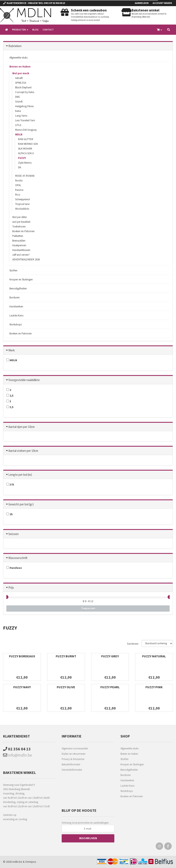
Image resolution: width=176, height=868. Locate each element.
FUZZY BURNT (66, 656)
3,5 (10, 407)
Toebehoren (19, 227)
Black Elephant (23, 87)
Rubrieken (15, 46)
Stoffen (13, 270)
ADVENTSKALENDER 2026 (26, 259)
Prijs (11, 587)
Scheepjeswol (23, 199)
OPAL (18, 185)
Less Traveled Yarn (25, 120)
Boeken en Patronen (23, 231)
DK (20, 167)
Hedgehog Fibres (24, 106)
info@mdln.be (18, 755)
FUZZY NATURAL (154, 656)
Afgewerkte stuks (18, 58)
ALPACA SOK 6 (26, 153)
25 (9, 514)
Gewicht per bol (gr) (21, 504)
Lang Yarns (21, 116)
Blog (35, 30)
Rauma (19, 190)
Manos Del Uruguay (26, 130)
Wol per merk (21, 73)
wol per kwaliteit (21, 222)
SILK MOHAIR (25, 149)
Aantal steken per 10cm (23, 451)
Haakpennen (19, 245)
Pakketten (18, 236)
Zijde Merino (25, 163)
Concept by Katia (25, 92)
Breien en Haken (20, 67)
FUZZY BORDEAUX (22, 656)
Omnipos (31, 862)
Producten (20, 30)
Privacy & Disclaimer (73, 759)
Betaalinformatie (71, 764)
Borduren (15, 297)
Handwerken (16, 306)
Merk (12, 350)
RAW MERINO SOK (28, 144)
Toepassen (88, 608)
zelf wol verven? (21, 255)
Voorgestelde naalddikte (24, 380)
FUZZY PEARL (110, 687)
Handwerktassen (21, 250)
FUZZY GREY (110, 656)
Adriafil (19, 78)
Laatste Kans (16, 315)
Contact (48, 30)
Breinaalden (19, 241)
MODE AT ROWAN (25, 176)
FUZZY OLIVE (66, 687)
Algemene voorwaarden (75, 748)
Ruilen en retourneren (74, 754)
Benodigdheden (18, 288)
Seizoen (14, 534)
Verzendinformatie (72, 770)
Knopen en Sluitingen (21, 279)
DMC (18, 97)
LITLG (18, 125)
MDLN (19, 134)
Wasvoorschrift (18, 558)
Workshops (16, 324)
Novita (19, 180)
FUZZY (22, 158)
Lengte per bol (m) (20, 475)
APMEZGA (21, 83)
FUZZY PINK (154, 687)
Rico (18, 195)
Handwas (14, 568)
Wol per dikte (19, 217)
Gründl (19, 102)
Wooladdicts (22, 209)
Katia (18, 111)
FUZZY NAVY (22, 687)
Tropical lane (22, 204)
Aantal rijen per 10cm (22, 427)
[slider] (6, 597)
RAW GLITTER (26, 139)
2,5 (10, 396)
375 (10, 485)
